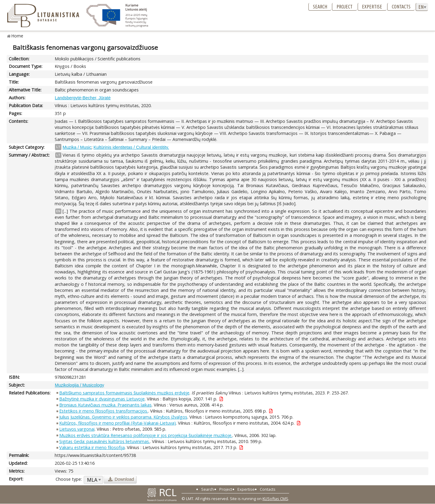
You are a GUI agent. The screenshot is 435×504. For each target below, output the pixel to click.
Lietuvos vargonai (77, 429)
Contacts (401, 7)
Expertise (372, 7)
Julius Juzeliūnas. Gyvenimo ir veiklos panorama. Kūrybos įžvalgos (123, 417)
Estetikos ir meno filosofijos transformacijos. (104, 411)
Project (345, 7)
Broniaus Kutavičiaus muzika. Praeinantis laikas (105, 405)
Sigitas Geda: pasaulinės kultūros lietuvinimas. (105, 441)
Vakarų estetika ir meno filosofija (92, 447)
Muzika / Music (77, 147)
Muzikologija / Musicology (79, 385)
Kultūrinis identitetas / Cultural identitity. (131, 147)
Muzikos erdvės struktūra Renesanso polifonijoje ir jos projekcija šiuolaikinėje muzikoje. (146, 435)
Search (320, 7)
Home (17, 36)
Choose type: (69, 479)
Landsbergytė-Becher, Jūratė (83, 98)
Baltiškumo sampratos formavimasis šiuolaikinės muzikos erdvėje (124, 393)
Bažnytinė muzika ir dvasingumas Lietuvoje (102, 399)
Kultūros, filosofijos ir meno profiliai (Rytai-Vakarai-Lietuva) (118, 423)
